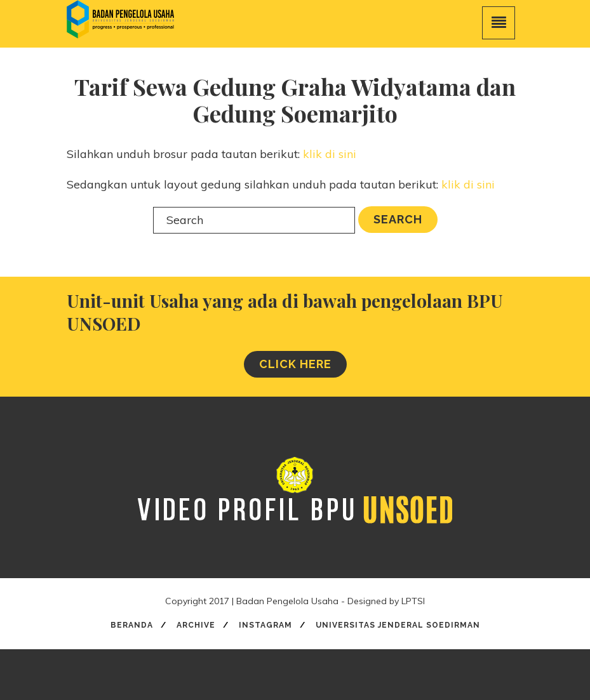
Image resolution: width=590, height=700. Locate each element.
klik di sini (330, 154)
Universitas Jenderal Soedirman (398, 625)
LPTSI (413, 601)
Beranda (132, 625)
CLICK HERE (295, 364)
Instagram (265, 625)
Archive (196, 625)
